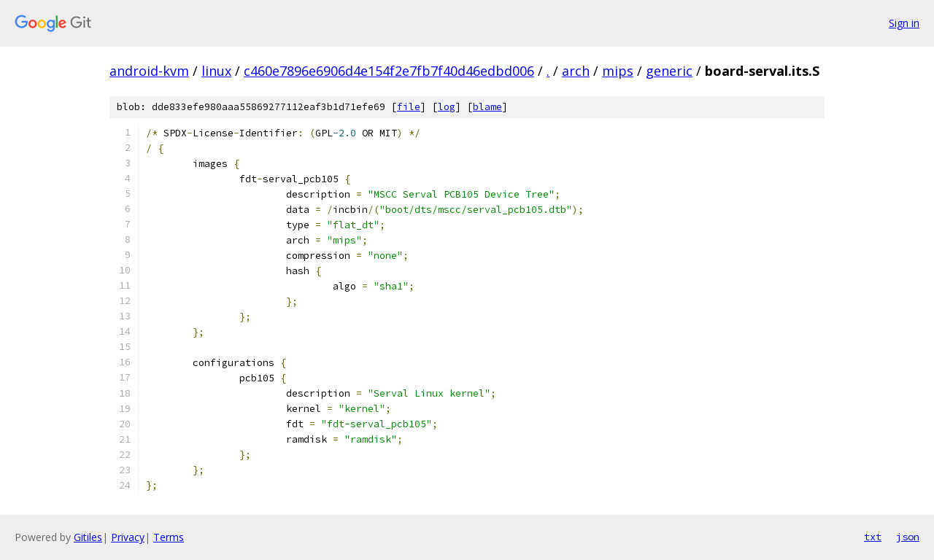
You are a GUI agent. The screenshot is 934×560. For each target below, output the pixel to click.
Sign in (904, 23)
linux (216, 71)
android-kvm (149, 71)
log (447, 107)
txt (873, 537)
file (409, 107)
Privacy (128, 537)
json (908, 537)
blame (487, 107)
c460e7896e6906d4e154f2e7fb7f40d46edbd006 (389, 71)
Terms (169, 537)
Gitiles (88, 537)
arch (576, 71)
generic (669, 71)
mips (618, 71)
